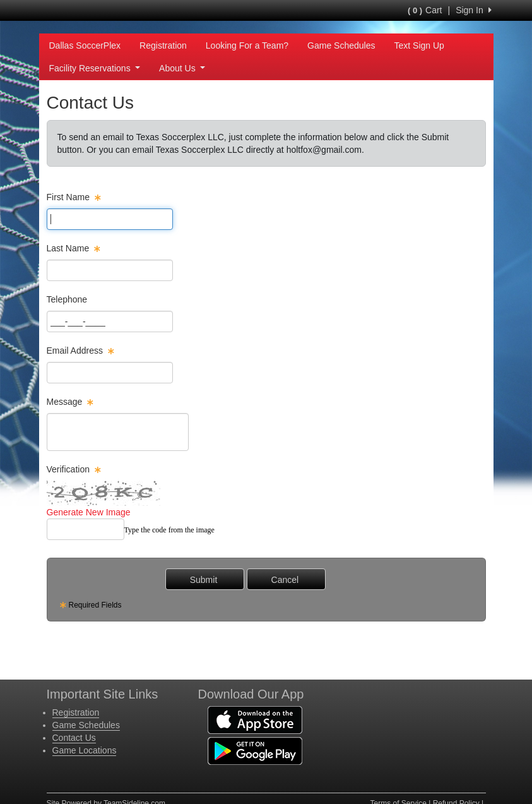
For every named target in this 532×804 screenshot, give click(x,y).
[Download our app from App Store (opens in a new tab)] (255, 719)
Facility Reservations (95, 68)
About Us (182, 68)
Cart (425, 10)
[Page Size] (110, 219)
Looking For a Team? (247, 45)
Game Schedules (341, 45)
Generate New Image (89, 512)
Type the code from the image (169, 530)
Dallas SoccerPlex (85, 45)
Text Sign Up (419, 45)
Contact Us (74, 738)
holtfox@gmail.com (324, 150)
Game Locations (85, 750)
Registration (163, 45)
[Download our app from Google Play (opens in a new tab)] (255, 750)
